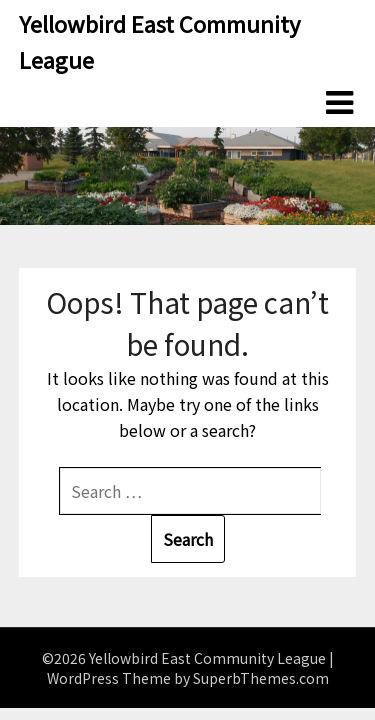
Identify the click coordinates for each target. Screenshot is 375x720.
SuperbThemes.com (261, 678)
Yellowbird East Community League (159, 41)
